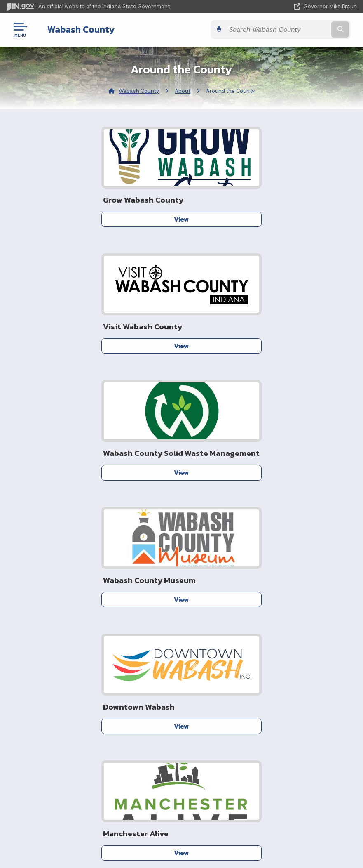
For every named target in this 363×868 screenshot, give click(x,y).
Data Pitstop (127, 592)
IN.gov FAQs (91, 744)
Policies (91, 715)
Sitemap (91, 729)
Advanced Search (91, 700)
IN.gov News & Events (266, 700)
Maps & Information (266, 685)
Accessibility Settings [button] (178, 804)
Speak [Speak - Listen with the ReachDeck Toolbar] (177, 842)
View (97, 219)
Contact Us (245, 606)
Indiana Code (266, 715)
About (183, 91)
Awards (266, 744)
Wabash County (75, 29)
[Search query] (305, 29)
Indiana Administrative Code (266, 729)
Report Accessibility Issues (178, 819)
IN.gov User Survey (91, 685)
